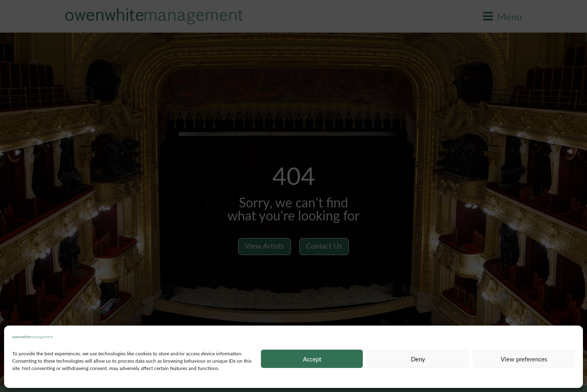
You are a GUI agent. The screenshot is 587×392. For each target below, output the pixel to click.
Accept (312, 359)
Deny (418, 359)
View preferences (524, 359)
